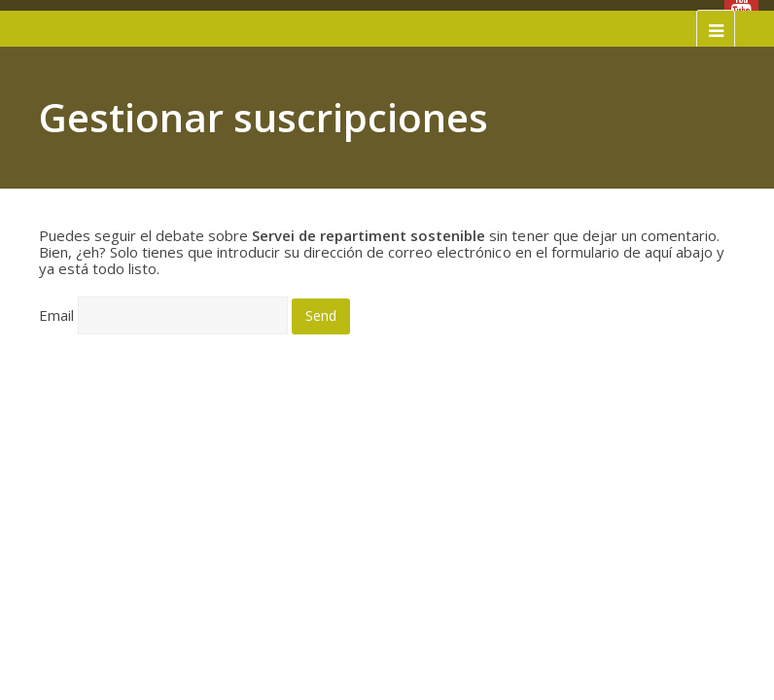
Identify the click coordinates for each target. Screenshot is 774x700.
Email (56, 315)
